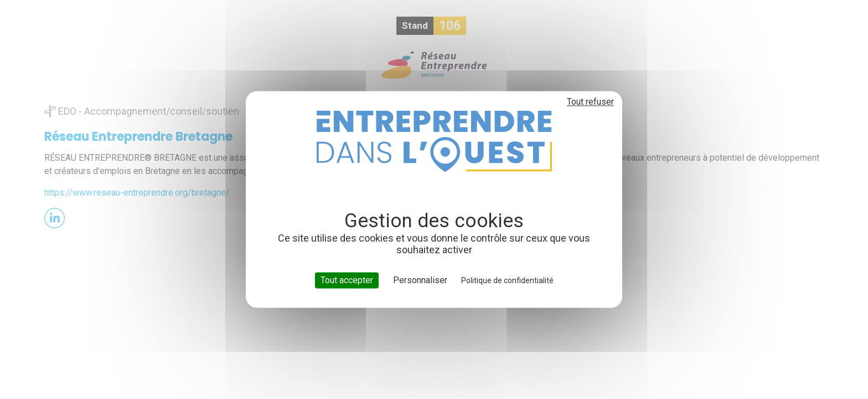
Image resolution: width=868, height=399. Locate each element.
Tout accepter (347, 280)
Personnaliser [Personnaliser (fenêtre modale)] (420, 280)
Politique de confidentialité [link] (507, 280)
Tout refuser (590, 102)
